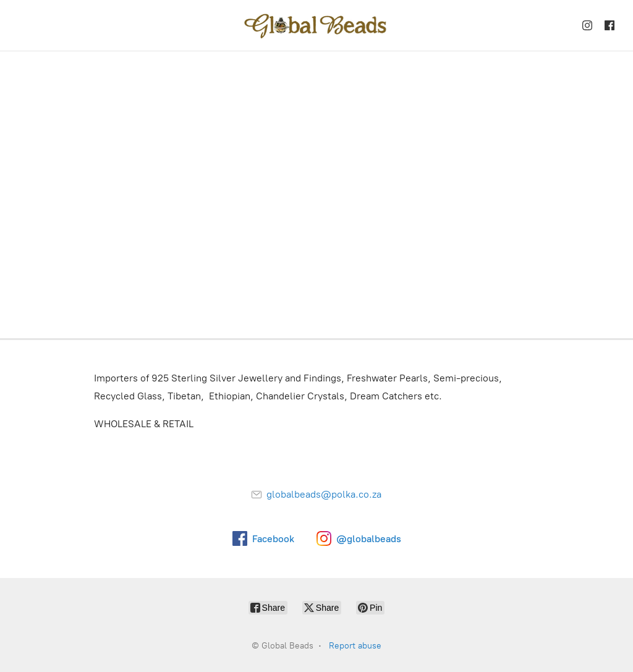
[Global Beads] (316, 25)
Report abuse (355, 646)
